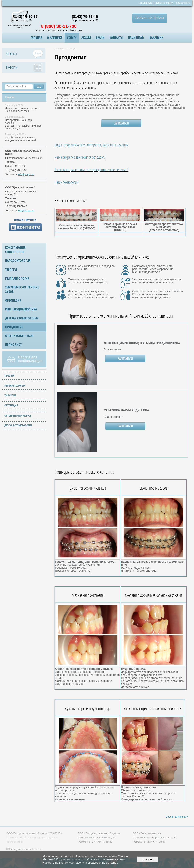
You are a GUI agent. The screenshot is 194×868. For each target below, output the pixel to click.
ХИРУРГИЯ (10, 395)
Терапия (11, 270)
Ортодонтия (14, 327)
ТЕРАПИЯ (9, 375)
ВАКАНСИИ (156, 38)
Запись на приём (150, 18)
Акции (86, 38)
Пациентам (136, 38)
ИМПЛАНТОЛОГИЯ (15, 385)
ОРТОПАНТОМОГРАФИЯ (18, 415)
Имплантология (17, 278)
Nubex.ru (37, 849)
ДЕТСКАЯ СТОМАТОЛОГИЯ (18, 425)
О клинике (55, 38)
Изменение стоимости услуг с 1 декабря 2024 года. (22, 110)
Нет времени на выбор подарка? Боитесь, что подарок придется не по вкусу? (23, 124)
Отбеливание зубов (19, 336)
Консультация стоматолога (15, 250)
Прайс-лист (13, 345)
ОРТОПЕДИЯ (11, 405)
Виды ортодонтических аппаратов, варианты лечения (91, 145)
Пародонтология (18, 261)
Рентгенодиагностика (21, 309)
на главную (145, 3)
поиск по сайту (164, 3)
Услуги (72, 38)
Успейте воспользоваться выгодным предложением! (20, 139)
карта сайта (183, 3)
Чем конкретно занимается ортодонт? (80, 157)
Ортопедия (13, 300)
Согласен (147, 859)
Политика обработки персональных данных (32, 838)
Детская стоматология (22, 318)
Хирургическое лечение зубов (22, 289)
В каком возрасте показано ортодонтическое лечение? (91, 170)
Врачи (100, 38)
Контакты (116, 38)
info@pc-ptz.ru (26, 174)
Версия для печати (177, 817)
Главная (36, 38)
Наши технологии (67, 182)
